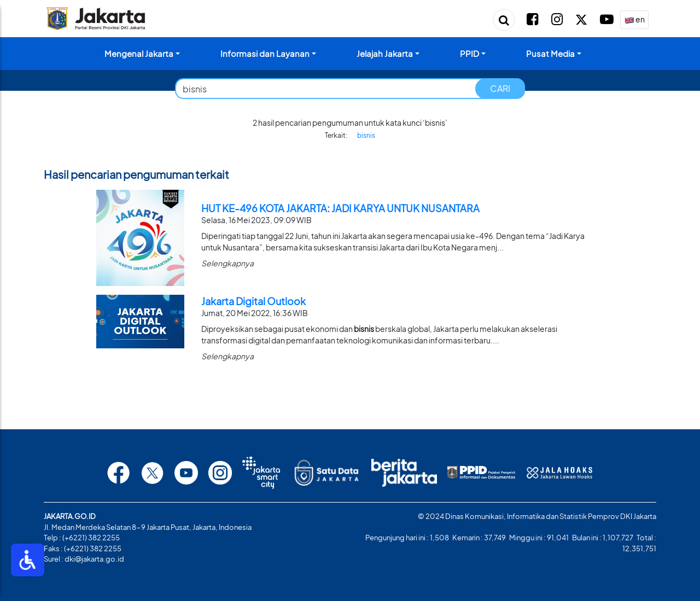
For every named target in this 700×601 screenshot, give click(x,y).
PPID (469, 53)
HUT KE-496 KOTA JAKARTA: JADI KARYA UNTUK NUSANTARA (340, 208)
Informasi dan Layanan (265, 53)
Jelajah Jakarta (385, 53)
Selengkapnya (227, 263)
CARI (500, 88)
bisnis (366, 135)
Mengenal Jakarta (139, 53)
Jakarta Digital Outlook (253, 301)
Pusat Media (550, 53)
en (635, 20)
